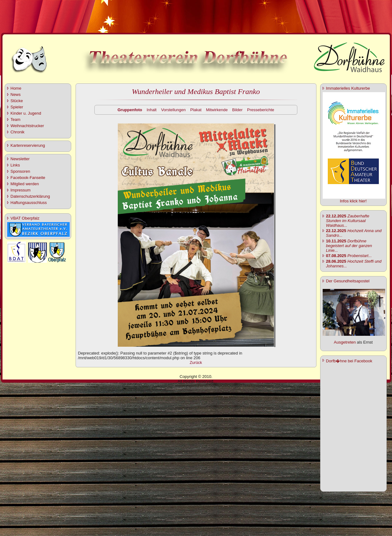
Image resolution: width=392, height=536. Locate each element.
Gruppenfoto (130, 110)
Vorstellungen (174, 110)
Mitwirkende (217, 110)
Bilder (237, 110)
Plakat (196, 110)
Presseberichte (261, 110)
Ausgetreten (345, 342)
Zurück (196, 362)
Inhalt (151, 110)
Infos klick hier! (353, 201)
